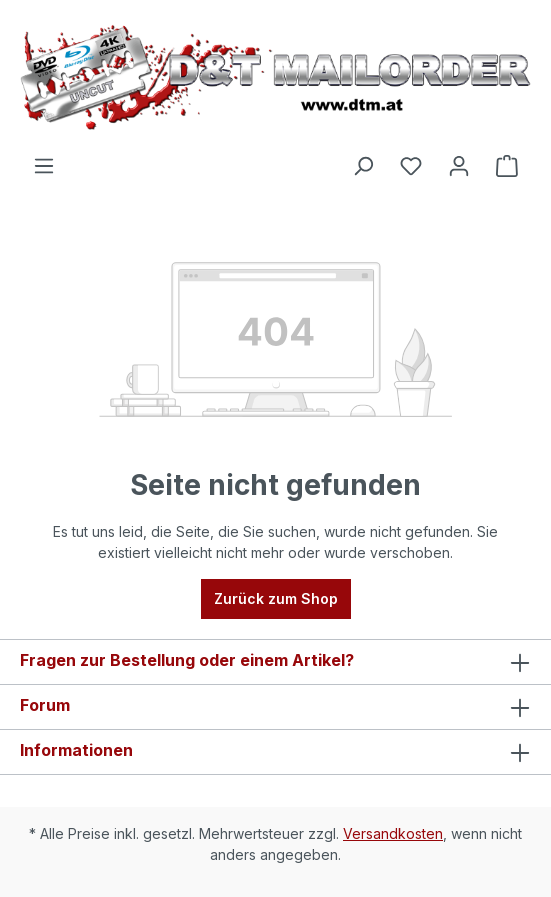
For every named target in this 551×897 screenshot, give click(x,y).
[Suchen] (363, 166)
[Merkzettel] (411, 166)
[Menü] (44, 166)
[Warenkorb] (507, 166)
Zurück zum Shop (276, 598)
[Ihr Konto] (459, 166)
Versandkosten (393, 833)
